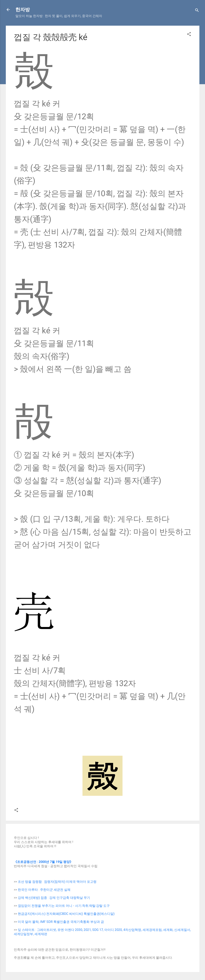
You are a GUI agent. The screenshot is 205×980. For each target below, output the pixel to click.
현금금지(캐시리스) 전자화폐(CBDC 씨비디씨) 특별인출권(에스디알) (66, 914)
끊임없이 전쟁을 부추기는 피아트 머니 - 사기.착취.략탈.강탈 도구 (64, 906)
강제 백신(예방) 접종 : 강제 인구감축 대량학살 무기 (54, 898)
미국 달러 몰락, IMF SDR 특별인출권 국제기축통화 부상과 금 (61, 922)
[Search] (197, 11)
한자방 (23, 10)
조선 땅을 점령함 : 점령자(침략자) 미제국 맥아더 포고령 (57, 882)
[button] (189, 35)
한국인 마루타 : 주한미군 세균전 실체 (44, 890)
